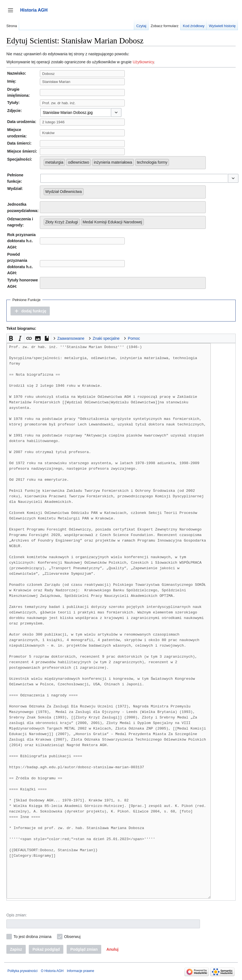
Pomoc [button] (134, 338)
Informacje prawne (81, 971)
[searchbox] (172, 161)
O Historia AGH (52, 971)
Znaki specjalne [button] (106, 338)
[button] (116, 113)
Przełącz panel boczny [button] (12, 13)
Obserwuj (72, 937)
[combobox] (76, 113)
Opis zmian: (17, 915)
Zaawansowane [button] (71, 338)
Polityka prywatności (23, 971)
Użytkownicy (143, 62)
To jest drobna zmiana (32, 937)
